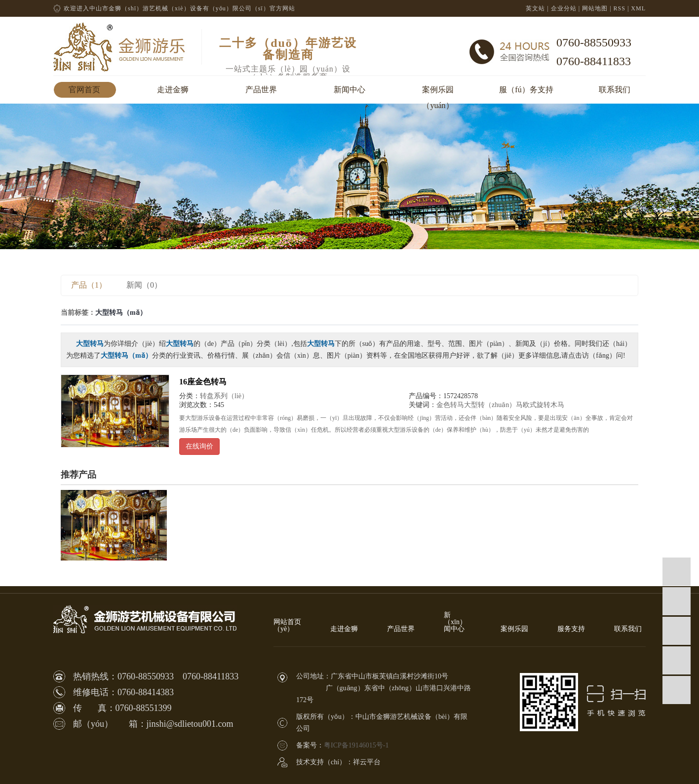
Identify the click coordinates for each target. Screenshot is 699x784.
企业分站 (564, 8)
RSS (620, 8)
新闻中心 (349, 90)
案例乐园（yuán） (438, 92)
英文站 (535, 8)
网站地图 (595, 8)
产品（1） (89, 285)
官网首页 (84, 90)
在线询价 (199, 446)
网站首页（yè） (287, 626)
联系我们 (615, 90)
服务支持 (571, 629)
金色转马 (450, 405)
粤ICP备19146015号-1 (356, 745)
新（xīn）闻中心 (455, 622)
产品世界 (261, 90)
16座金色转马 (203, 382)
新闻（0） (144, 285)
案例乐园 (514, 629)
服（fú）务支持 (526, 90)
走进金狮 (173, 90)
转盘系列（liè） (224, 396)
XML (638, 8)
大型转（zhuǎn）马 (493, 405)
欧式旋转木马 (544, 405)
